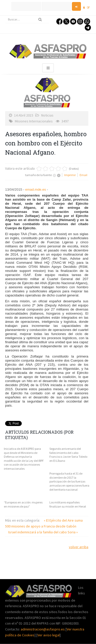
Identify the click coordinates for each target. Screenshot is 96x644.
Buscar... (5, 16)
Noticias (47, 115)
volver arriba (79, 547)
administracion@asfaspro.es (43, 629)
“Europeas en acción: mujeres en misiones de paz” (23, 504)
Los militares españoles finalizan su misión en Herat (68, 504)
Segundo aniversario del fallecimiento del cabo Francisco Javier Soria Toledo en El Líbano (68, 455)
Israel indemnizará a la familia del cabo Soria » (43, 532)
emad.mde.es (36, 189)
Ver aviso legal (49, 635)
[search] (27, 19)
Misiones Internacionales (34, 121)
